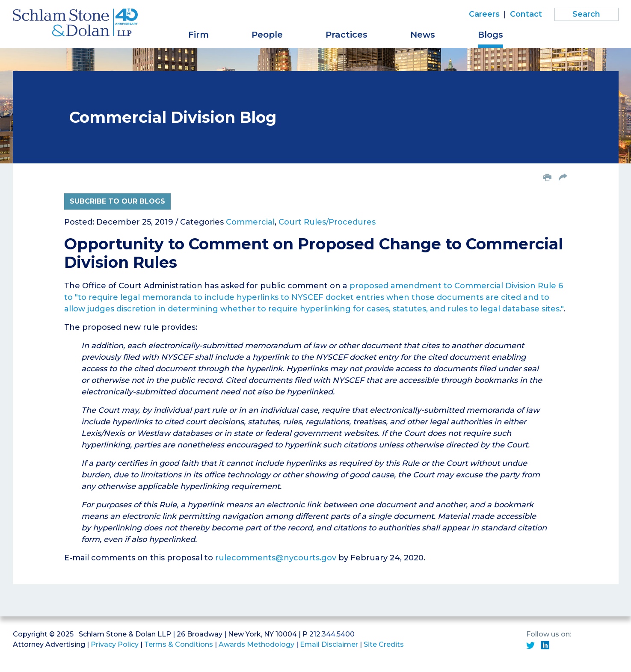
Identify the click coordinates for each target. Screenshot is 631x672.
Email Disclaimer (329, 644)
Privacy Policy (115, 644)
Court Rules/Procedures (327, 222)
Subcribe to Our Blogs (117, 201)
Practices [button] (347, 35)
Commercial (250, 222)
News (423, 35)
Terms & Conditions (179, 644)
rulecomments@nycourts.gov (276, 558)
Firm (198, 35)
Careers (484, 14)
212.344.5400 (332, 634)
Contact (526, 14)
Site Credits (384, 644)
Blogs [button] (490, 35)
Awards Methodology (256, 644)
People (267, 35)
